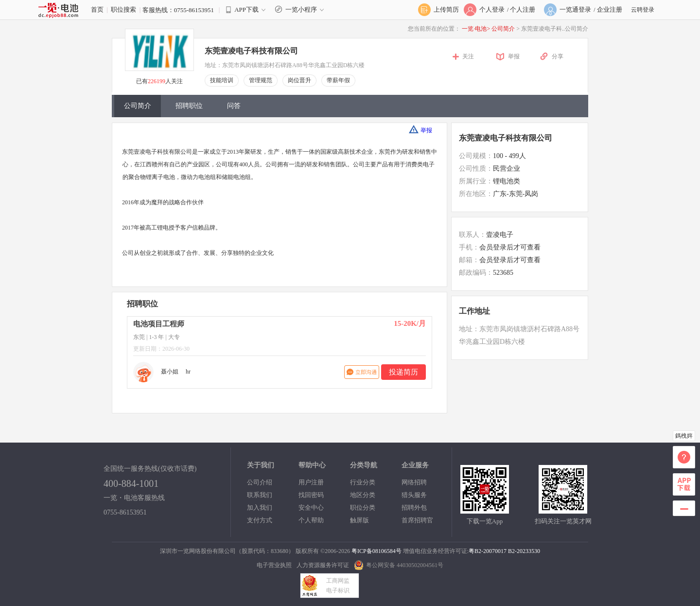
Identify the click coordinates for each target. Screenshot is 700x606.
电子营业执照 (274, 565)
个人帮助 (311, 520)
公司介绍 (260, 482)
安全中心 (311, 508)
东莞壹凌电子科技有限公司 (251, 51)
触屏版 (359, 520)
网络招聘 (414, 482)
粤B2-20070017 (488, 551)
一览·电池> (476, 29)
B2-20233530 (524, 551)
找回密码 (311, 495)
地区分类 (363, 495)
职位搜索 (123, 9)
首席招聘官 (417, 520)
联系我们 (260, 495)
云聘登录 (643, 10)
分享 (558, 56)
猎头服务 (414, 495)
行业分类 (363, 482)
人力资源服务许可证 (323, 565)
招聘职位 (189, 106)
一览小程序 (301, 9)
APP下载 (246, 9)
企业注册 (610, 9)
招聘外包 (414, 508)
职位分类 (363, 508)
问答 (234, 106)
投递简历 (403, 372)
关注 (468, 56)
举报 (514, 56)
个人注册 (523, 9)
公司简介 (504, 29)
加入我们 (260, 508)
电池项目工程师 (159, 324)
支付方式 (260, 520)
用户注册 (311, 482)
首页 (97, 9)
